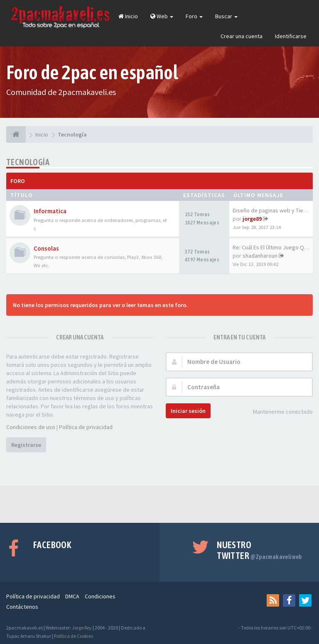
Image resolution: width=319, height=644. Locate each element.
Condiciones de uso (31, 427)
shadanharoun (260, 256)
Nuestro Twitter (259, 550)
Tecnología (28, 162)
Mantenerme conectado (278, 412)
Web (162, 16)
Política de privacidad (86, 427)
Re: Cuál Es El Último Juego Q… (271, 247)
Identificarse (291, 36)
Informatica (50, 211)
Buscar (226, 16)
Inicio (128, 16)
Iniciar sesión (188, 411)
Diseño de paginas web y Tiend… (274, 210)
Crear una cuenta (242, 36)
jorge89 (252, 219)
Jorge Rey (82, 628)
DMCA (72, 596)
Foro (194, 16)
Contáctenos (22, 607)
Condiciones (100, 596)
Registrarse (26, 445)
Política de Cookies (74, 636)
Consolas (46, 248)
